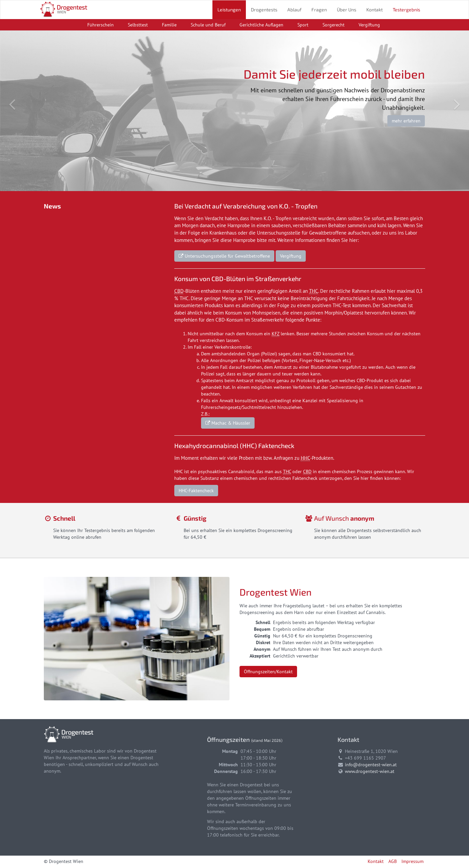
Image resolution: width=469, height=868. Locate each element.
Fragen (319, 10)
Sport (303, 25)
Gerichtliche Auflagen (261, 25)
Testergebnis (406, 10)
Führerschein (101, 25)
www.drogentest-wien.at (370, 771)
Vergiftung (369, 25)
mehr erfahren (406, 121)
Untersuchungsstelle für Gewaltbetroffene (224, 256)
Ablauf (294, 10)
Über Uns (347, 10)
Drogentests (264, 10)
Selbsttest (138, 25)
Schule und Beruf (208, 25)
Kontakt (374, 10)
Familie (169, 25)
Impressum (412, 861)
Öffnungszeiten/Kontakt (268, 672)
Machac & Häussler (228, 423)
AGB (393, 861)
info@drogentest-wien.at (371, 765)
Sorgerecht (334, 25)
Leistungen (229, 10)
